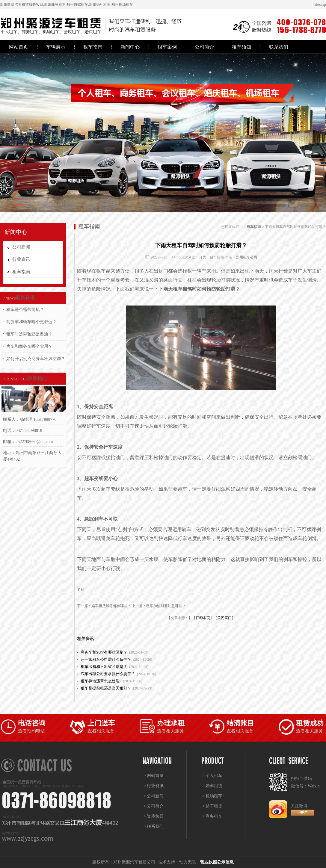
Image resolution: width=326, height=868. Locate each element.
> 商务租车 (212, 816)
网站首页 (19, 47)
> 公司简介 (154, 806)
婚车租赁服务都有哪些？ (111, 606)
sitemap (320, 4)
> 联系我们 (154, 827)
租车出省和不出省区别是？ (104, 667)
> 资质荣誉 (154, 816)
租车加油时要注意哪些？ (166, 606)
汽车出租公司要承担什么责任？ (108, 674)
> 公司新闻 (154, 796)
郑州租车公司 (247, 257)
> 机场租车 (212, 796)
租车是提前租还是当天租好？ (106, 688)
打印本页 (203, 618)
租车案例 (167, 47)
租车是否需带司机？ (25, 310)
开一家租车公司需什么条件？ (106, 659)
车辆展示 (56, 47)
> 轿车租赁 (212, 806)
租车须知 (242, 47)
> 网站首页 (154, 776)
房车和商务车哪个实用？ (29, 346)
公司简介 (204, 47)
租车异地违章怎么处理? (101, 681)
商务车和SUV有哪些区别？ (104, 652)
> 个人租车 (212, 776)
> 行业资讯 (154, 786)
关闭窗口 (224, 618)
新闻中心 (130, 47)
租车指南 (93, 47)
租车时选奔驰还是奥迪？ (29, 334)
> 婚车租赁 (212, 786)
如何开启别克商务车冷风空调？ (36, 359)
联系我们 (279, 47)
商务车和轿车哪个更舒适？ (31, 322)
